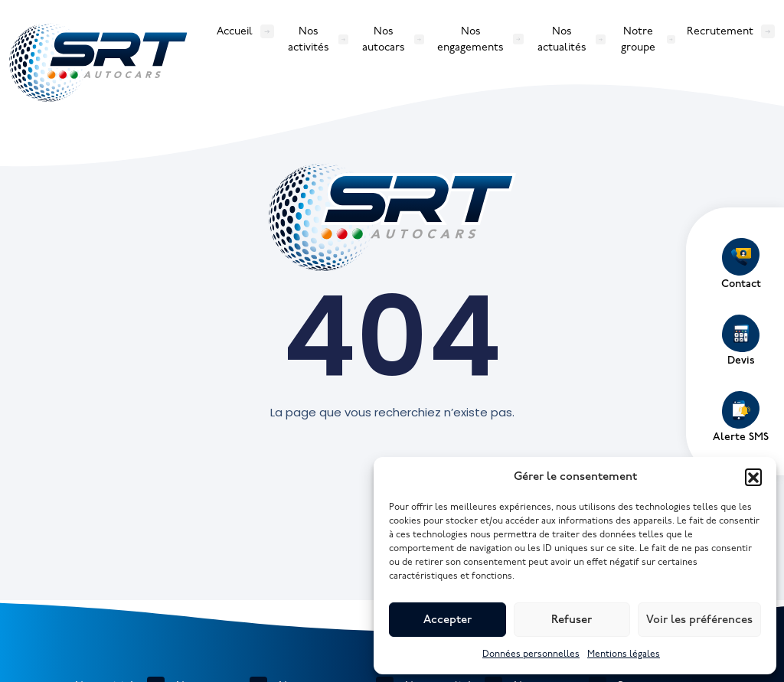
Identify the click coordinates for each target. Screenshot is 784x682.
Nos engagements (470, 39)
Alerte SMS (741, 417)
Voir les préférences (699, 620)
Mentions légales (624, 654)
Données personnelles (531, 654)
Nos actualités (562, 39)
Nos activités (309, 39)
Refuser (572, 620)
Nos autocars (384, 39)
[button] (753, 477)
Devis (741, 341)
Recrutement (720, 31)
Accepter (448, 620)
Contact (741, 264)
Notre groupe (638, 39)
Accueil (235, 31)
